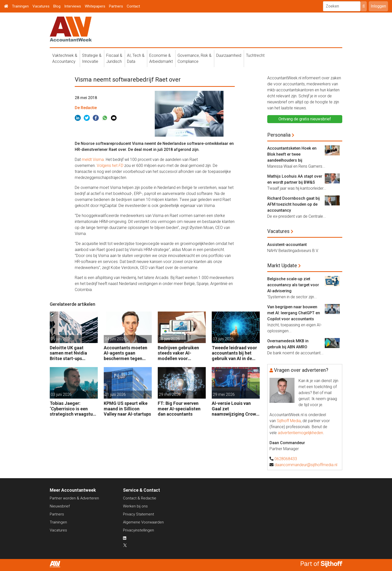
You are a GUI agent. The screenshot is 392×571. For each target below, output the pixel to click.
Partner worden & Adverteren (74, 498)
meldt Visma (93, 160)
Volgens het (110, 166)
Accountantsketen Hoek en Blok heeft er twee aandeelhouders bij (292, 154)
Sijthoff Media (289, 421)
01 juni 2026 (115, 394)
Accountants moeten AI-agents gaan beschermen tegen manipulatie (125, 353)
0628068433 (286, 459)
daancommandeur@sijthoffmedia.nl (306, 465)
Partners (116, 6)
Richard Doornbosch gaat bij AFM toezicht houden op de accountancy (293, 204)
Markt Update (282, 265)
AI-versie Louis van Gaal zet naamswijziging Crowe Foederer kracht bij (235, 409)
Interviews (73, 6)
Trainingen (20, 6)
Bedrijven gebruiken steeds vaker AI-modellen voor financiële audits (178, 353)
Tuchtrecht (255, 55)
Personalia (279, 135)
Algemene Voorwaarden (143, 522)
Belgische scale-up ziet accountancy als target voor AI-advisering (293, 285)
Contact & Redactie (140, 498)
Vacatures (41, 6)
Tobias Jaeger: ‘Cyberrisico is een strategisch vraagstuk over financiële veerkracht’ (72, 409)
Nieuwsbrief (60, 506)
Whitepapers (95, 6)
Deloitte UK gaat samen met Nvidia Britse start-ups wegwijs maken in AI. (71, 353)
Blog (57, 6)
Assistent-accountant (287, 245)
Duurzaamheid (229, 55)
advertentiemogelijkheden (300, 433)
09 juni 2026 (61, 339)
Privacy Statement (138, 514)
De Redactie (86, 108)
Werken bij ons (135, 506)
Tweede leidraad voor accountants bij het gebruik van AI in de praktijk (234, 353)
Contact (133, 6)
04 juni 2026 (115, 339)
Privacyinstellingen (138, 530)
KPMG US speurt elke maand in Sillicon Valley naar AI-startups (127, 409)
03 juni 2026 (169, 339)
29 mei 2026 (170, 394)
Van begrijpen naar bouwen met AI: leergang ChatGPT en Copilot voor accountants (294, 313)
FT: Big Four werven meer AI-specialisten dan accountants (179, 409)
